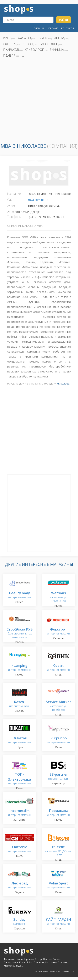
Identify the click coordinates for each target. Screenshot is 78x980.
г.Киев (42, 38)
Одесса (9, 44)
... (23, 55)
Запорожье (49, 44)
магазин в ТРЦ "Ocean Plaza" (59, 851)
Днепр (59, 38)
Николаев (63, 384)
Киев (7, 38)
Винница (57, 50)
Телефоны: (15, 217)
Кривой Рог (34, 50)
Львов (28, 44)
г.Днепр (9, 55)
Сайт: (11, 200)
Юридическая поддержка (47, 971)
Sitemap (66, 971)
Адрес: (12, 206)
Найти (63, 20)
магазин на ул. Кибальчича (58, 597)
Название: (14, 194)
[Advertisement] (39, 99)
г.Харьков (11, 50)
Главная (39, 28)
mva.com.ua (36, 200)
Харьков (24, 38)
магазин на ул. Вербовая (58, 706)
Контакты (67, 28)
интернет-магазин (20, 779)
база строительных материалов (20, 633)
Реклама (53, 28)
